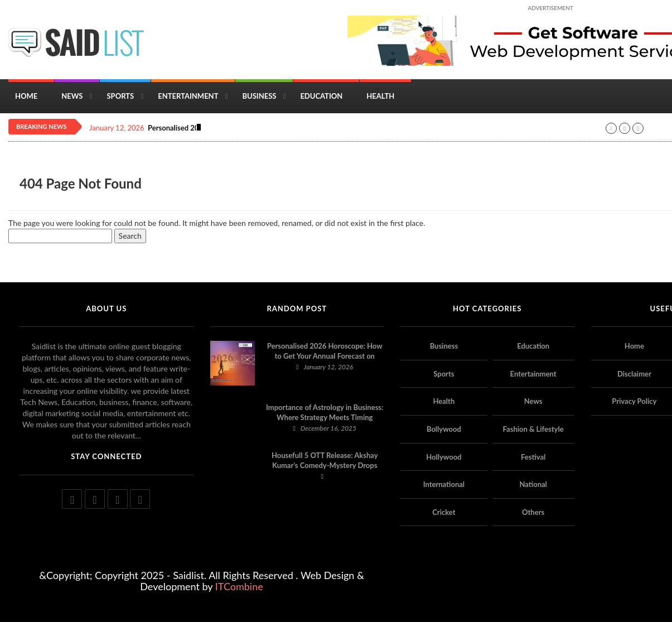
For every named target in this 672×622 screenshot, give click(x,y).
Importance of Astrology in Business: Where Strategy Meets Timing (325, 412)
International (444, 484)
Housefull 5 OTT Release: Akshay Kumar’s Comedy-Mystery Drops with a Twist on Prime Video (325, 465)
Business (259, 96)
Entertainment (188, 96)
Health (380, 96)
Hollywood (444, 457)
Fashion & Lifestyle (533, 429)
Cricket (444, 512)
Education (321, 96)
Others (533, 512)
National (533, 484)
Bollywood (444, 429)
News (72, 96)
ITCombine (239, 586)
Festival (533, 457)
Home (26, 96)
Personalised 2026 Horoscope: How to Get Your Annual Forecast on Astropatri (325, 356)
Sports (120, 96)
